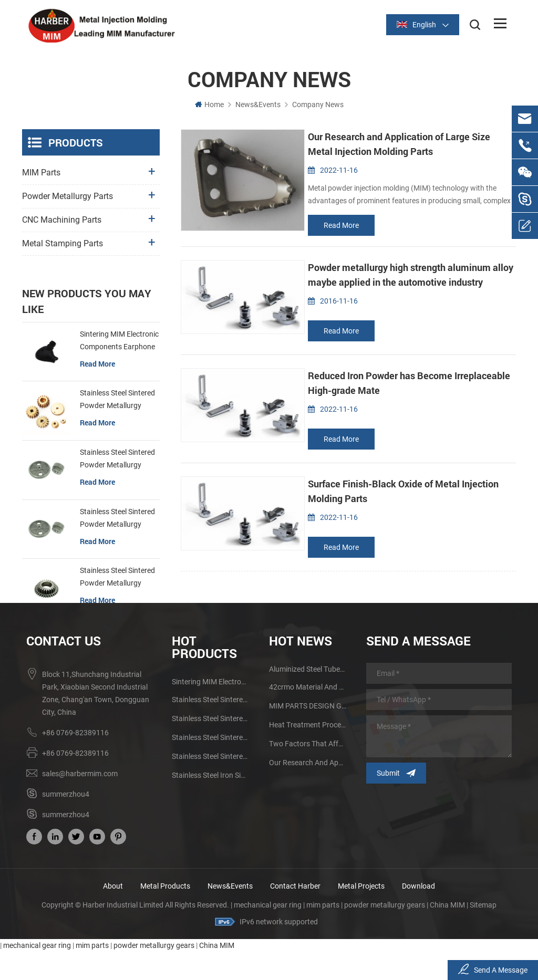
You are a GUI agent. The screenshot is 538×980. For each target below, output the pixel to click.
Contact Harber (295, 914)
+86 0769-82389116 (75, 761)
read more (341, 225)
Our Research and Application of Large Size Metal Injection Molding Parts (308, 791)
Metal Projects (361, 914)
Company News (318, 105)
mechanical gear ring (268, 933)
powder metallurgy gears (385, 933)
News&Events (258, 105)
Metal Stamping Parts (63, 243)
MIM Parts (41, 173)
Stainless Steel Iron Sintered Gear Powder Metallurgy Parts (211, 804)
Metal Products (165, 914)
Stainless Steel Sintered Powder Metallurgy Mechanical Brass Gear (117, 392)
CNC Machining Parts (62, 220)
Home (209, 105)
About (113, 914)
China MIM (447, 933)
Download (418, 914)
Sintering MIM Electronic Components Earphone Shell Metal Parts (119, 333)
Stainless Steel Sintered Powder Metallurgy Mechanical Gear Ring (117, 570)
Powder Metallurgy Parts (68, 196)
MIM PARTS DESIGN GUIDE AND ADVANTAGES (308, 734)
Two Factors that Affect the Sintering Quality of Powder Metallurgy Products (308, 772)
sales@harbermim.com (80, 802)
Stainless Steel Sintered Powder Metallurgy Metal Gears (117, 452)
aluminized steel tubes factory (308, 697)
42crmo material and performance (308, 715)
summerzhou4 (66, 822)
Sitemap (483, 933)
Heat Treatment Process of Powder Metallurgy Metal (308, 753)
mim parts (323, 933)
